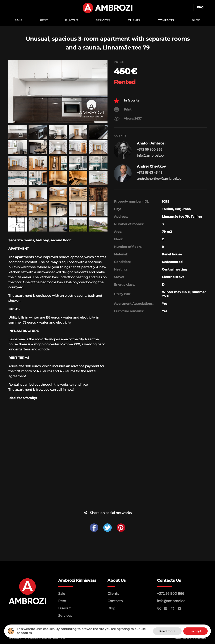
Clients (134, 20)
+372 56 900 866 (171, 594)
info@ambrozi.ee (150, 155)
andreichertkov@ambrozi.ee (159, 179)
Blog (196, 20)
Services (103, 20)
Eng (200, 7)
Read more (167, 631)
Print (123, 110)
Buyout (72, 20)
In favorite (127, 101)
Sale (18, 20)
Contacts (166, 20)
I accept (195, 631)
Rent (44, 20)
